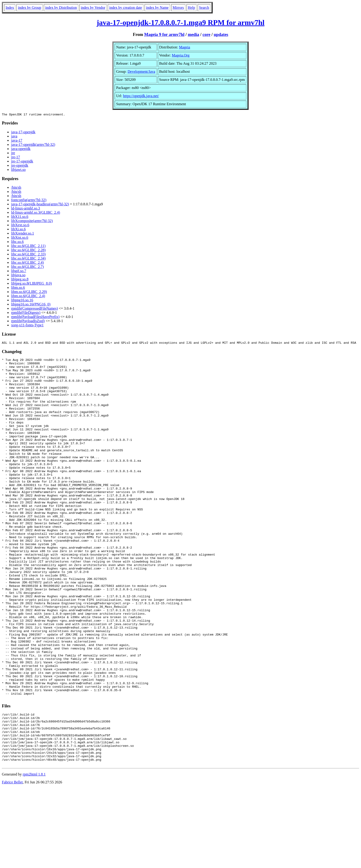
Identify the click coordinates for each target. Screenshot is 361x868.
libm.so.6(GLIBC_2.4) (28, 297)
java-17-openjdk (23, 133)
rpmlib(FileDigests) (26, 313)
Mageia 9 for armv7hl (164, 34)
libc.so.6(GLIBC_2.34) (28, 259)
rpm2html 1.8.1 (34, 854)
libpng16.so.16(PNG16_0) (31, 305)
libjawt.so (18, 170)
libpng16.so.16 (22, 301)
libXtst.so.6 (20, 238)
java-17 (17, 141)
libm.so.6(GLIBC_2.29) (29, 292)
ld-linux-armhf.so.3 (25, 209)
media (193, 34)
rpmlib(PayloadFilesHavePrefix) (35, 317)
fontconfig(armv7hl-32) (29, 201)
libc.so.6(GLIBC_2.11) (28, 246)
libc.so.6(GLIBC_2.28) (28, 251)
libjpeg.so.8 (20, 280)
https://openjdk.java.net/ (141, 96)
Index (10, 8)
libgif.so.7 (19, 272)
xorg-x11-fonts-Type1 (27, 326)
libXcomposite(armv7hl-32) (32, 221)
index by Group (29, 8)
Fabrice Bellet (12, 862)
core (206, 34)
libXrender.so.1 (23, 234)
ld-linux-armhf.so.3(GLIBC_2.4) (36, 213)
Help (192, 8)
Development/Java (141, 72)
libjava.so (18, 276)
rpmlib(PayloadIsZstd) (28, 322)
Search (204, 8)
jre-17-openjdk (22, 162)
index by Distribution (61, 8)
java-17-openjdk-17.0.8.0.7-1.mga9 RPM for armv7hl (181, 22)
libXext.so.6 (20, 226)
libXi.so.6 (18, 230)
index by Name (157, 8)
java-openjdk (21, 149)
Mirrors (178, 8)
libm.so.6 (18, 288)
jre (13, 154)
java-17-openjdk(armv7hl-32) (33, 145)
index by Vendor (93, 8)
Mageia (184, 47)
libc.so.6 (17, 242)
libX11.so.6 (20, 217)
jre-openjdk (20, 166)
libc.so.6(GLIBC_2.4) (27, 263)
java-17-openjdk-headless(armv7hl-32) (40, 205)
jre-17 (16, 158)
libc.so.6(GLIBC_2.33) (28, 255)
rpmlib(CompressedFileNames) (35, 309)
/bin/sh (16, 188)
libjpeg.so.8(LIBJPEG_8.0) (32, 284)
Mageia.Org (181, 55)
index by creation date (126, 8)
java (14, 137)
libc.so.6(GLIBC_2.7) (27, 267)
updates (221, 34)
